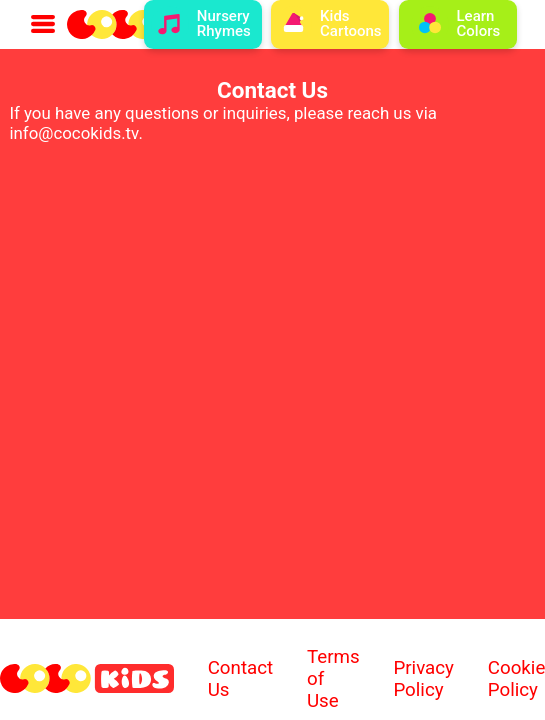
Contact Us (241, 679)
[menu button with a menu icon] (43, 24)
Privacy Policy (423, 679)
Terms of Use (333, 679)
